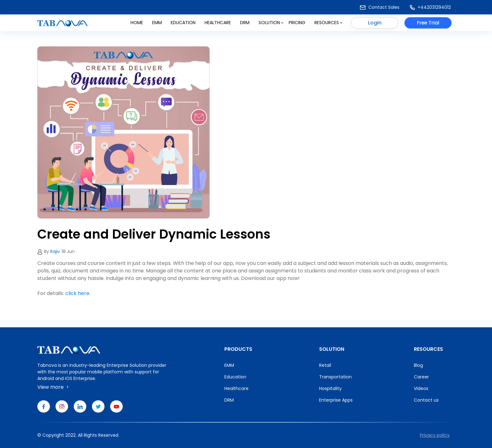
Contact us (426, 400)
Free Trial (428, 23)
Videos (421, 388)
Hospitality (330, 388)
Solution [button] (271, 23)
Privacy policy (435, 435)
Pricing (297, 23)
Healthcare (218, 23)
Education (183, 23)
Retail (325, 365)
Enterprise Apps (336, 400)
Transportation (335, 377)
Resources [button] (328, 23)
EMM (229, 365)
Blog (418, 365)
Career (421, 377)
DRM (245, 23)
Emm (157, 23)
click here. (78, 293)
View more (54, 387)
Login (375, 23)
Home (137, 23)
